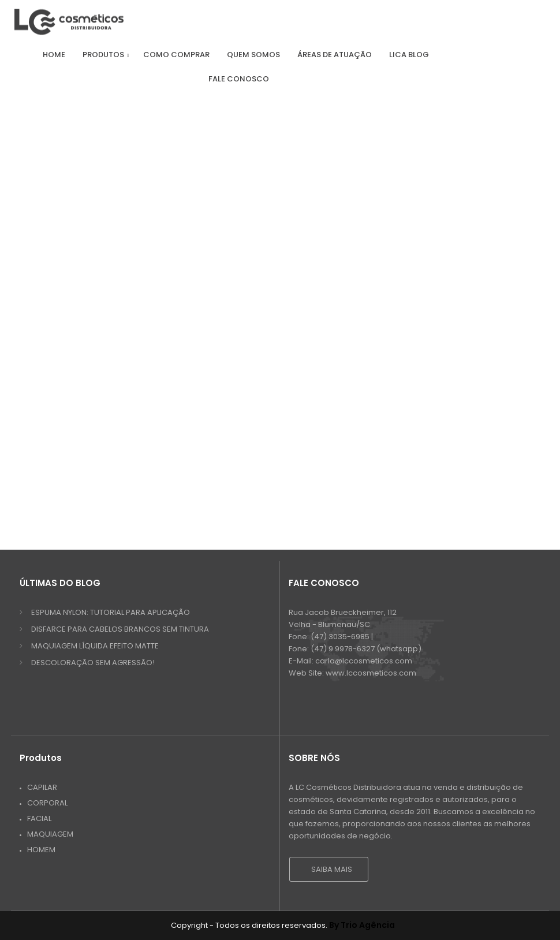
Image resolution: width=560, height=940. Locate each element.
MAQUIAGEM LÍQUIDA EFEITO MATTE (95, 646)
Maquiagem (50, 834)
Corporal (47, 803)
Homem (41, 850)
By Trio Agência (362, 925)
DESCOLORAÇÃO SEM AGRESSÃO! (93, 663)
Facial (39, 818)
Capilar (42, 787)
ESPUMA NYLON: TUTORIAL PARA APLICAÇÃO (111, 612)
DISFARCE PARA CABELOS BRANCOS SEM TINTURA (120, 629)
